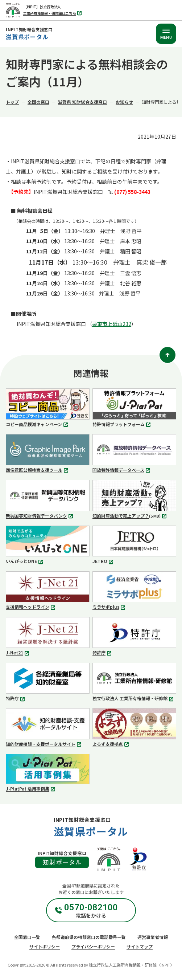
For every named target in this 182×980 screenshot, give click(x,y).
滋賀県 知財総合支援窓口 (82, 102)
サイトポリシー (45, 946)
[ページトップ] (167, 355)
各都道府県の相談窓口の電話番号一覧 (89, 937)
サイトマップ (140, 946)
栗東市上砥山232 (112, 324)
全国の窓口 (38, 102)
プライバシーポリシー (93, 946)
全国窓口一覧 (27, 937)
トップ (12, 102)
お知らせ (124, 102)
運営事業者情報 (153, 937)
